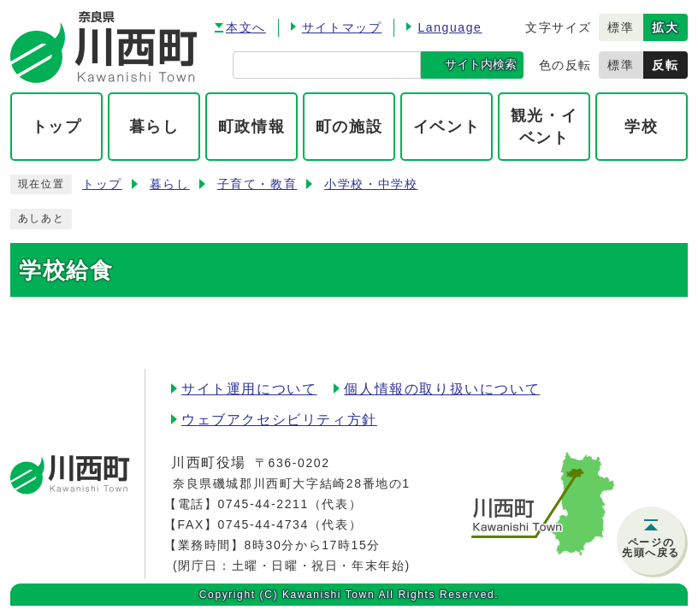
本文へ (246, 27)
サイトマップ (342, 27)
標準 (621, 27)
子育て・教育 (257, 184)
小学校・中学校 (371, 184)
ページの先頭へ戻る (651, 548)
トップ (102, 184)
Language (450, 27)
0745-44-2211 (263, 504)
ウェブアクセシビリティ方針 (279, 420)
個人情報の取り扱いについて (442, 389)
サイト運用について (249, 389)
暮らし (170, 184)
